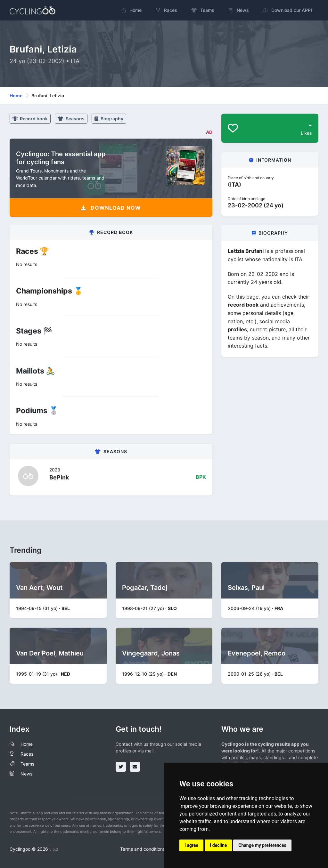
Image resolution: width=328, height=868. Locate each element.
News (26, 774)
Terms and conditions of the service (157, 849)
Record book (30, 119)
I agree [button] (191, 845)
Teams (27, 764)
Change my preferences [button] (262, 845)
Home (16, 96)
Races (27, 754)
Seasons (71, 119)
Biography (109, 119)
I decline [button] (218, 845)
